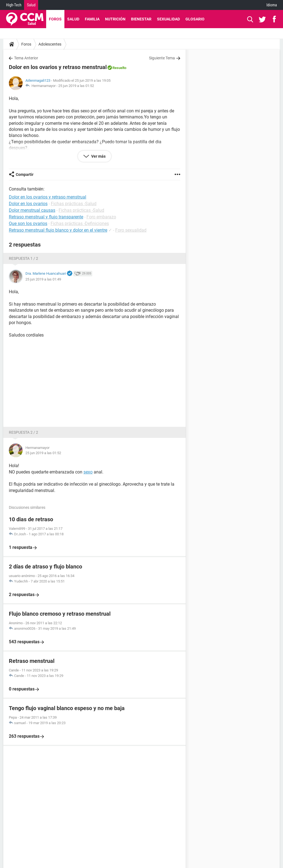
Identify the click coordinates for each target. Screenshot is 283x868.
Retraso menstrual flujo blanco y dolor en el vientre (58, 230)
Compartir (25, 174)
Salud (31, 5)
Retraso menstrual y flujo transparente (46, 217)
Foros (55, 19)
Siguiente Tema (162, 58)
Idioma (272, 5)
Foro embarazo (101, 217)
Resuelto (119, 68)
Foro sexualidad (131, 230)
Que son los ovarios (28, 223)
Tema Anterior (26, 58)
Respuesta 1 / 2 (23, 258)
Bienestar (141, 19)
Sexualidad (168, 19)
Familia (92, 19)
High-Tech (14, 5)
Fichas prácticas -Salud (74, 204)
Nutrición (115, 19)
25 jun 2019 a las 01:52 (76, 86)
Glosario (195, 19)
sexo (88, 472)
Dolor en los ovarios (28, 204)
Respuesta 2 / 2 (23, 432)
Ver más (98, 156)
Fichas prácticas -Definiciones (80, 223)
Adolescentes (50, 44)
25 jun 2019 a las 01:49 (43, 279)
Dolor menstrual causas (32, 210)
